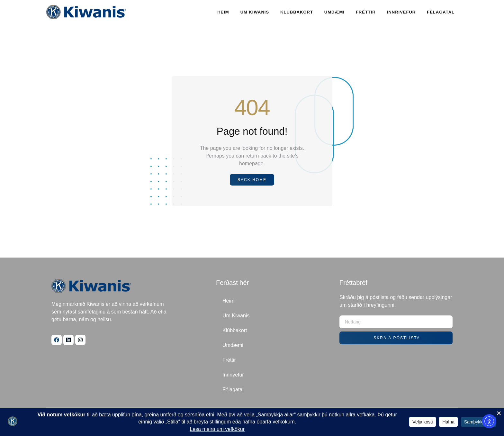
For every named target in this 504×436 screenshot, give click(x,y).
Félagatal (441, 12)
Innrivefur (401, 12)
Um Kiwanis (255, 12)
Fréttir (366, 12)
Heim (223, 12)
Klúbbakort (297, 12)
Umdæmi (334, 12)
